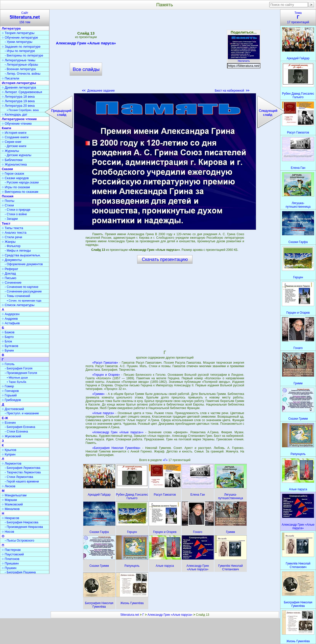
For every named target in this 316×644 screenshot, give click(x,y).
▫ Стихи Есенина (16, 432)
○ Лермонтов (12, 463)
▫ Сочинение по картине (22, 287)
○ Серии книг (12, 142)
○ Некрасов (10, 518)
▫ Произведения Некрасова (24, 527)
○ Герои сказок (13, 173)
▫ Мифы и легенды (18, 251)
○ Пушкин (9, 568)
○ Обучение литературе (20, 37)
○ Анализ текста (14, 233)
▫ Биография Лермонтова (23, 468)
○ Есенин (9, 423)
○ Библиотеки (12, 160)
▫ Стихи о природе (18, 210)
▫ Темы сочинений (17, 296)
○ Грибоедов (11, 400)
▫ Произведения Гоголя (21, 373)
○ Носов (8, 532)
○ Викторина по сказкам (20, 192)
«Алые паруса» (103, 413)
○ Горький (9, 395)
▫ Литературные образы (21, 65)
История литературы (19, 83)
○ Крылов (9, 450)
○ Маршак (9, 500)
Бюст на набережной (232, 91)
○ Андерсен (11, 314)
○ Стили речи (12, 237)
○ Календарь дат (15, 114)
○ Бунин (8, 350)
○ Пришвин (10, 563)
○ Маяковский (12, 504)
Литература (11, 28)
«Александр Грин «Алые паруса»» (118, 432)
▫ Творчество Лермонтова (23, 472)
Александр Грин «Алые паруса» (86, 44)
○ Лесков (9, 486)
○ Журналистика (14, 164)
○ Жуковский (11, 436)
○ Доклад (9, 273)
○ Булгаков (10, 346)
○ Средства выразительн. (21, 255)
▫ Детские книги (16, 146)
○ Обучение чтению (17, 124)
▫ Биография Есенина (20, 427)
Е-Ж (5, 418)
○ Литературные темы (19, 60)
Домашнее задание (98, 91)
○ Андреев (10, 319)
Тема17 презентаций (298, 18)
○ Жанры (9, 242)
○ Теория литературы (18, 33)
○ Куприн (9, 454)
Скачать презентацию (165, 259)
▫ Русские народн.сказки (22, 182)
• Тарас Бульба (17, 382)
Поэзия (8, 196)
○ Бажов (8, 332)
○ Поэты (8, 201)
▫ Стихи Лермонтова (19, 477)
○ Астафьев (11, 323)
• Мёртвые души (17, 378)
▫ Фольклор (13, 246)
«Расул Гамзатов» (105, 363)
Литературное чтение (19, 119)
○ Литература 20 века (18, 106)
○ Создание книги (15, 137)
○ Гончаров (10, 391)
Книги (6, 128)
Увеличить (244, 60)
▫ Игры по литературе (20, 51)
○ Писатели (10, 78)
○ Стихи (8, 205)
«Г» (165, 460)
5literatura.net (130, 615)
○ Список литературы (18, 305)
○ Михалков (11, 509)
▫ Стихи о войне (16, 214)
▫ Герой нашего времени (22, 481)
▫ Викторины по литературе (24, 56)
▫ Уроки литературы (19, 42)
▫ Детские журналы (18, 155)
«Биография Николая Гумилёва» (116, 448)
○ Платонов (11, 559)
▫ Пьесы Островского (19, 541)
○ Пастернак (11, 550)
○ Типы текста (13, 228)
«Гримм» (98, 394)
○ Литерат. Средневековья (22, 92)
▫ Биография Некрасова (22, 522)
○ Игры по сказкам (16, 187)
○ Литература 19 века (18, 101)
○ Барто (8, 337)
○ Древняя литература (19, 87)
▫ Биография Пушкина (20, 572)
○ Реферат (10, 269)
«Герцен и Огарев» (106, 375)
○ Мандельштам (14, 495)
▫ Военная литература (20, 69)
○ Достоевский (13, 409)
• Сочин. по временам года (24, 301)
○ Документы (12, 260)
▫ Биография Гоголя (19, 368)
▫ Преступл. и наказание (22, 413)
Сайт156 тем (25, 18)
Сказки (7, 169)
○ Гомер (8, 386)
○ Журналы (10, 151)
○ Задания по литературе (21, 47)
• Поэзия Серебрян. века (23, 110)
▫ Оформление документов (24, 264)
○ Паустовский (13, 554)
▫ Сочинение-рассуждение (23, 291)
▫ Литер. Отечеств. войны (23, 74)
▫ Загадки (11, 219)
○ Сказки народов (15, 178)
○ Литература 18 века (18, 97)
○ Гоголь (8, 364)
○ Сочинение (12, 283)
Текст (6, 223)
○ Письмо (9, 278)
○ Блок (7, 341)
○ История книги (14, 133)
